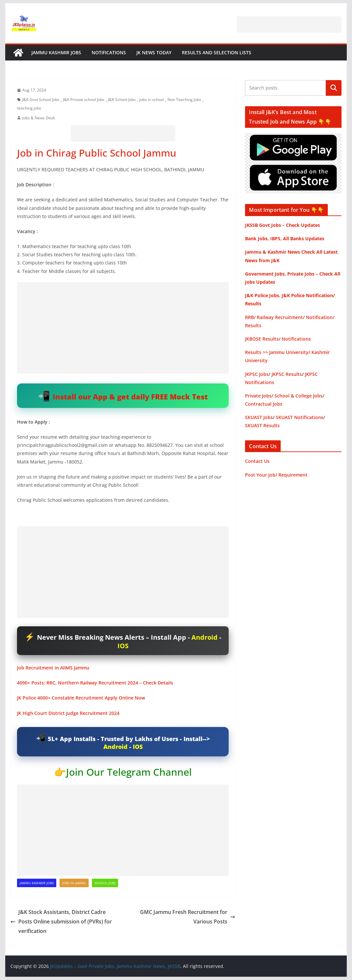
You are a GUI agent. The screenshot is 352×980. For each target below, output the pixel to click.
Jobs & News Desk (39, 118)
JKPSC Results (287, 374)
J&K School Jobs (122, 100)
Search (334, 88)
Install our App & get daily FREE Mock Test (130, 397)
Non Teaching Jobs (184, 100)
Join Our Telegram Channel (129, 772)
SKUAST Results (262, 425)
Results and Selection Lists (217, 52)
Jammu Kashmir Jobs (56, 52)
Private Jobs (258, 396)
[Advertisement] (289, 25)
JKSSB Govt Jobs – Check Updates (282, 225)
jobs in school (152, 100)
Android (204, 637)
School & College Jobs (299, 396)
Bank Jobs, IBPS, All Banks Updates (285, 238)
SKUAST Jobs (259, 417)
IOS (123, 646)
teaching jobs (29, 108)
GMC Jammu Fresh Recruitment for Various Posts (188, 917)
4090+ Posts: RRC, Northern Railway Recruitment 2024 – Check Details (95, 683)
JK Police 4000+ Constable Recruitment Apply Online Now (81, 698)
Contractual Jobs (264, 404)
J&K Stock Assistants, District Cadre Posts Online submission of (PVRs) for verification (61, 921)
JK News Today (154, 52)
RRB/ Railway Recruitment (274, 317)
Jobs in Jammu (74, 883)
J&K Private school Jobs (84, 100)
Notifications (109, 52)
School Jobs (105, 883)
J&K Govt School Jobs (41, 100)
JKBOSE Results (262, 339)
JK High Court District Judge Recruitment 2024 (68, 713)
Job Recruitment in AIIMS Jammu (53, 668)
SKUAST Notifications (299, 417)
